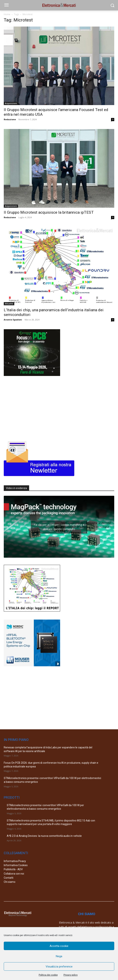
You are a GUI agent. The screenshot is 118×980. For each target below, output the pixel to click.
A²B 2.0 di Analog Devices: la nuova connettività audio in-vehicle (44, 836)
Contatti (9, 878)
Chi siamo (10, 882)
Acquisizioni (11, 103)
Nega (59, 956)
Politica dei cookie (48, 975)
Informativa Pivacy (15, 861)
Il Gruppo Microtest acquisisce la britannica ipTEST (49, 212)
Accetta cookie (59, 946)
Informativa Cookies (16, 865)
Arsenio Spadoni (13, 320)
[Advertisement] (32, 407)
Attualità (9, 304)
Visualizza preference (59, 967)
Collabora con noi (14, 874)
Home (7, 14)
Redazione (10, 119)
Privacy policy (71, 975)
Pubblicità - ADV (13, 869)
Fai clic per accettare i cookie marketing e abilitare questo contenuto (59, 527)
